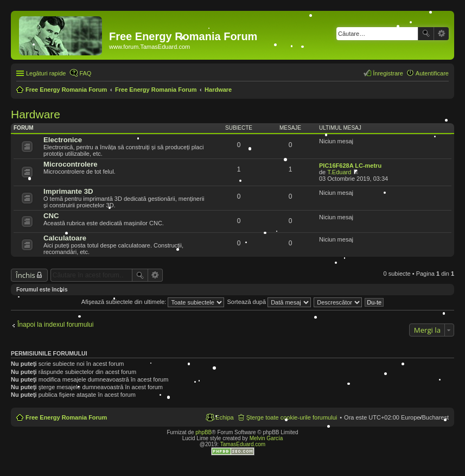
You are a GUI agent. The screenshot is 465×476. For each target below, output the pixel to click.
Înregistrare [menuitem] (388, 73)
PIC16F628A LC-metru (350, 166)
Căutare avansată (441, 34)
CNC (51, 216)
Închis (26, 275)
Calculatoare (65, 238)
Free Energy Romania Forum (66, 417)
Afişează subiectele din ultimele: (153, 302)
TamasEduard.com (243, 444)
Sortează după (269, 302)
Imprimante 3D (68, 191)
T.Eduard (339, 172)
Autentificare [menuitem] (432, 73)
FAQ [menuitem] (85, 73)
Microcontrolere (71, 164)
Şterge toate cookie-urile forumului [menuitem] (292, 417)
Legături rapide (46, 73)
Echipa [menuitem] (225, 417)
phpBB (203, 432)
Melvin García (266, 438)
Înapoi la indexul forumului (56, 325)
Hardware (36, 114)
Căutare (426, 34)
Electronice (63, 140)
